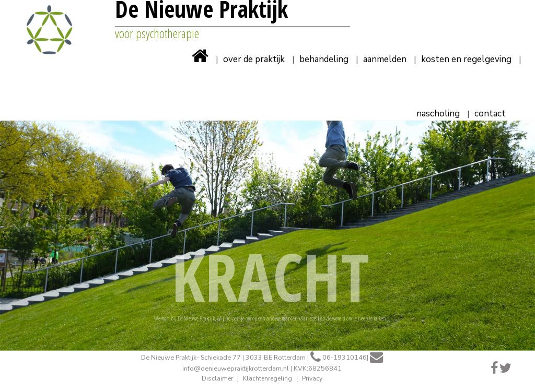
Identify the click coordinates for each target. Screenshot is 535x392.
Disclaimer (217, 378)
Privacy (312, 378)
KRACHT (270, 276)
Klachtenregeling (267, 378)
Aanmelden (385, 60)
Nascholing (438, 114)
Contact (490, 114)
